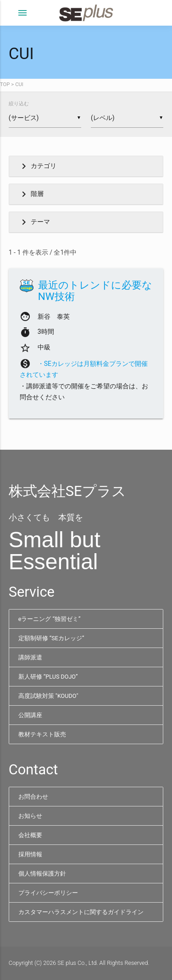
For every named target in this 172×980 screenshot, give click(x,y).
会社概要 (30, 835)
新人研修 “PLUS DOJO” (48, 677)
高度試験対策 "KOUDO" (48, 696)
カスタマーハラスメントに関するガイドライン (81, 912)
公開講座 (30, 715)
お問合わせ (33, 797)
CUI (19, 84)
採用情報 (30, 854)
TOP (5, 84)
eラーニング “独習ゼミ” (50, 619)
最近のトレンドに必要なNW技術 (95, 291)
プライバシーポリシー (48, 893)
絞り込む (19, 104)
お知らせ (30, 816)
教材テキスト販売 (42, 734)
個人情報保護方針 (42, 874)
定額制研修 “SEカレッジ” (51, 638)
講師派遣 (30, 657)
